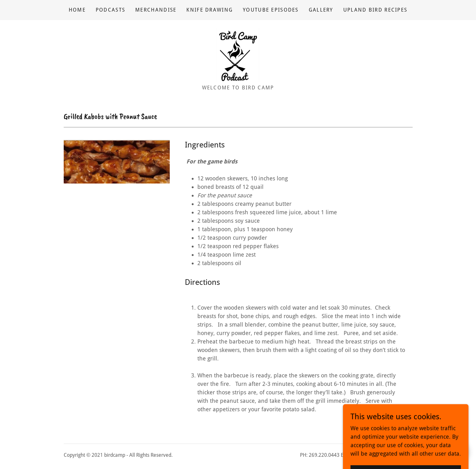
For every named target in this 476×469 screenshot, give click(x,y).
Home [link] (77, 10)
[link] (238, 54)
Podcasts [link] (110, 10)
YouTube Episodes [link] (271, 10)
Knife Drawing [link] (210, 10)
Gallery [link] (321, 10)
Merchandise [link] (156, 10)
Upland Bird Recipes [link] (375, 10)
